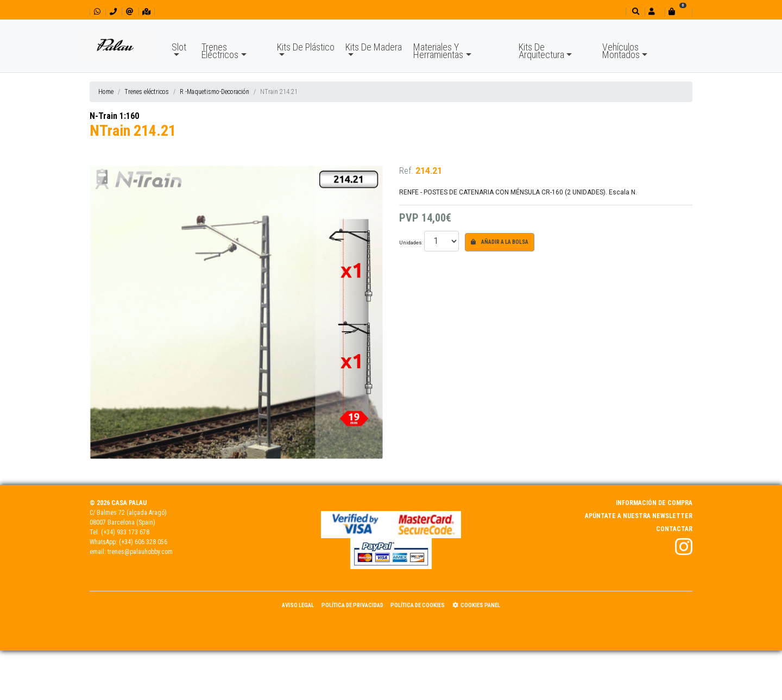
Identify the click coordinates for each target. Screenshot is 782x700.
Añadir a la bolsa (500, 242)
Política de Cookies (418, 605)
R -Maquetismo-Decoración (215, 92)
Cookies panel (476, 605)
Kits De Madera (374, 47)
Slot (179, 47)
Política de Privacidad (352, 605)
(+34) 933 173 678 (125, 532)
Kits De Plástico (306, 47)
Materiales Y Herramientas (438, 51)
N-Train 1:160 (114, 116)
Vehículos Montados (621, 51)
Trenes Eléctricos (220, 51)
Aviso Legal (298, 605)
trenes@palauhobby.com (140, 552)
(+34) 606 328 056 (143, 542)
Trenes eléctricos (147, 92)
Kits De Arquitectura (541, 51)
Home (106, 92)
